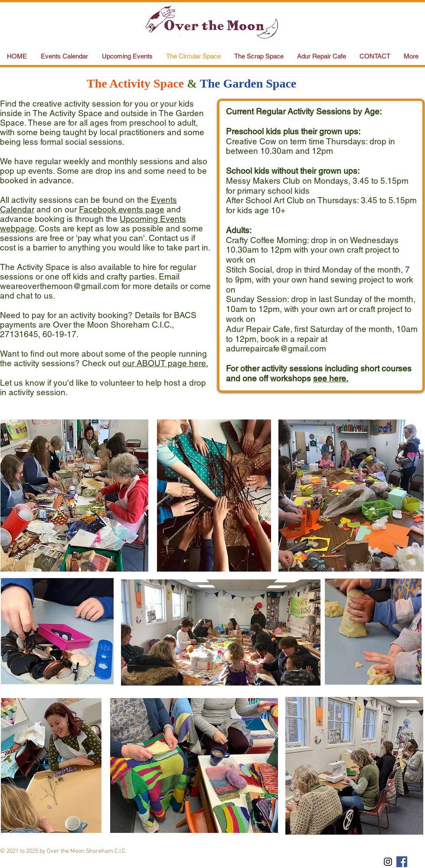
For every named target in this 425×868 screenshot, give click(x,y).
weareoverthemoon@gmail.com (60, 286)
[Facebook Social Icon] (402, 862)
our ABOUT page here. (165, 363)
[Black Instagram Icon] (388, 862)
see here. (331, 378)
